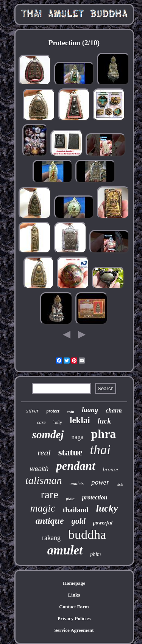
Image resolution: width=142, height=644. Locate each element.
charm (114, 410)
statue (70, 452)
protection (95, 497)
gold (79, 521)
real (44, 453)
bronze (111, 469)
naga (77, 437)
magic (43, 508)
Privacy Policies (74, 618)
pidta (70, 499)
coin (71, 412)
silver (32, 411)
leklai (80, 420)
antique (50, 521)
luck (105, 421)
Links (74, 595)
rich (120, 484)
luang (90, 410)
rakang (51, 538)
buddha (87, 535)
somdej (48, 435)
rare (50, 494)
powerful (103, 523)
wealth (39, 469)
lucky (107, 508)
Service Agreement (74, 630)
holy (58, 422)
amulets (77, 483)
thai (100, 450)
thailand (76, 510)
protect (53, 411)
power (100, 482)
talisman (44, 480)
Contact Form (74, 607)
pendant (76, 466)
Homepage (74, 583)
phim (95, 554)
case (41, 422)
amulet (65, 550)
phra (104, 434)
